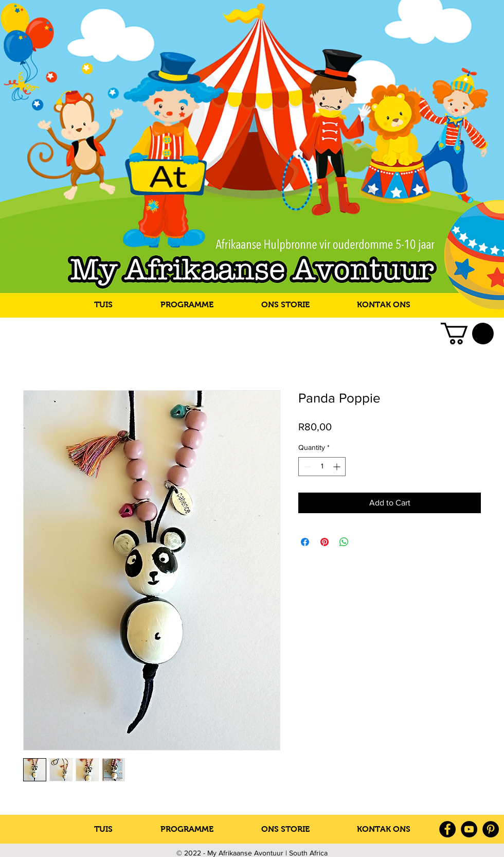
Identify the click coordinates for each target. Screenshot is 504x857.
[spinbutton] (322, 467)
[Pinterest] (491, 829)
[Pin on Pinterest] (325, 542)
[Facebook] (447, 829)
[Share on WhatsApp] (344, 542)
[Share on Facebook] (305, 542)
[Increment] (338, 467)
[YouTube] (469, 829)
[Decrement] (306, 467)
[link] (467, 334)
